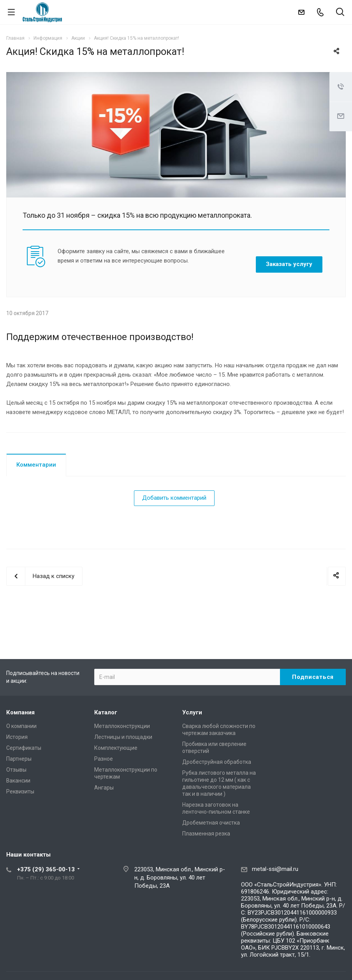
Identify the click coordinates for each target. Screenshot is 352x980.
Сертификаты (24, 748)
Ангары (104, 788)
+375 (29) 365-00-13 (46, 869)
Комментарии (36, 465)
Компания (20, 712)
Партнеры (19, 759)
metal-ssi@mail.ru (275, 869)
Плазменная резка (206, 834)
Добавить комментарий (174, 498)
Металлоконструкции (122, 726)
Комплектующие (116, 748)
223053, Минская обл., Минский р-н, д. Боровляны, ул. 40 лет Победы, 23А (180, 878)
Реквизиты (20, 791)
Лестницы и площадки (123, 737)
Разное (104, 759)
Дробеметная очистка (211, 823)
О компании (21, 726)
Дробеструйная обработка (217, 762)
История (17, 737)
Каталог (106, 712)
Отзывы (16, 770)
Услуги (192, 712)
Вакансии (18, 781)
